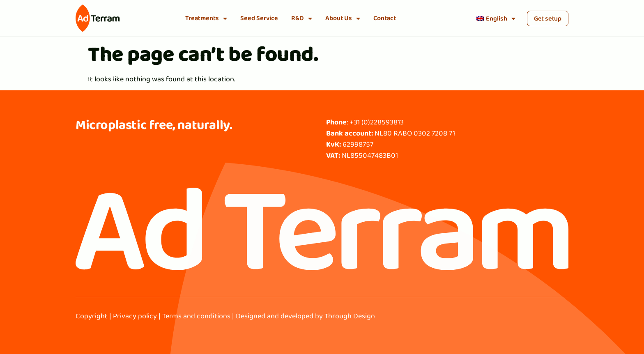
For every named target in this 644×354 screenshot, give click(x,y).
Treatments (206, 18)
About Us (343, 18)
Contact (385, 18)
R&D (302, 18)
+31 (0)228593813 (377, 122)
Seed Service (259, 18)
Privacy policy (135, 316)
